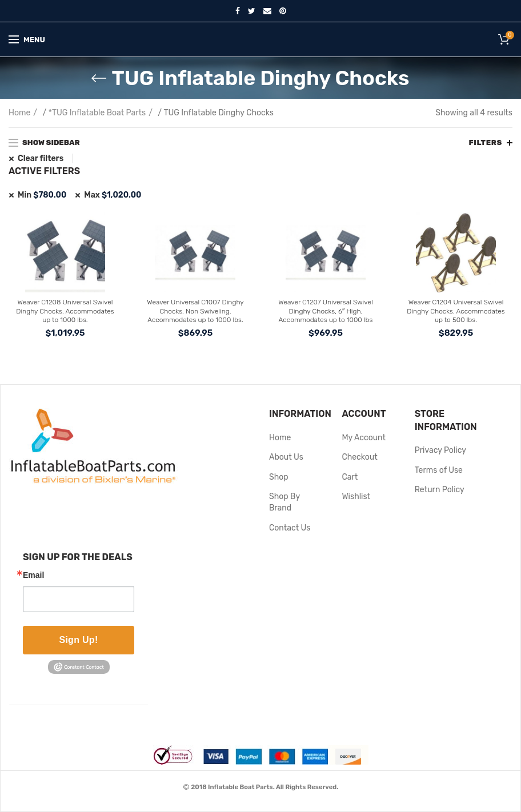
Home (19, 113)
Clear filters (41, 158)
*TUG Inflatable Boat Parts (97, 113)
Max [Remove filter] (113, 195)
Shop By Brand (284, 502)
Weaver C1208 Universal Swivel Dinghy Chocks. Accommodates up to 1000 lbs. (65, 311)
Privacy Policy (440, 450)
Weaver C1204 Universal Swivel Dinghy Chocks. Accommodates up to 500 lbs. (456, 311)
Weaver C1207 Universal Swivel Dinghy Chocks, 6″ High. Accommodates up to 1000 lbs (325, 311)
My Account (364, 438)
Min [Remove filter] (42, 195)
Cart (350, 477)
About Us (286, 457)
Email (33, 575)
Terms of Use (439, 470)
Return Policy (440, 490)
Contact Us (290, 528)
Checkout (359, 457)
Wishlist (356, 497)
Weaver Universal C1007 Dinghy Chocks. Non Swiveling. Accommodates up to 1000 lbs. (195, 311)
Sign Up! (78, 640)
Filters (485, 142)
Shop (279, 477)
